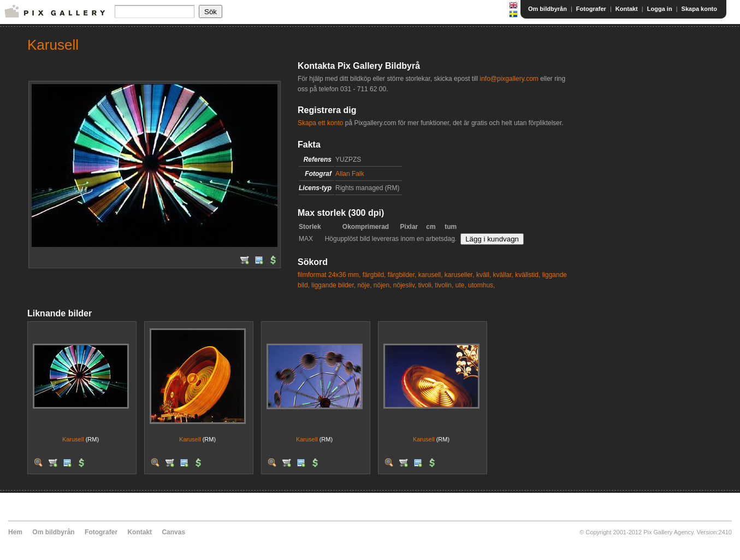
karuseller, (460, 275)
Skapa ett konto (320, 123)
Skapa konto (699, 9)
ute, (461, 285)
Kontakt (627, 9)
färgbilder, (402, 275)
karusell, (431, 275)
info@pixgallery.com (509, 79)
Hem (15, 532)
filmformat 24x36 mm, (329, 275)
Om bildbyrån (547, 9)
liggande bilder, (333, 285)
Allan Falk (350, 174)
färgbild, (374, 275)
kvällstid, (528, 275)
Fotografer (591, 9)
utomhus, (481, 285)
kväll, (484, 275)
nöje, (364, 285)
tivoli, (426, 285)
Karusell (73, 439)
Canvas (173, 532)
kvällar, (503, 275)
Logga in (660, 9)
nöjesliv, (405, 285)
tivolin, (444, 285)
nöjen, (383, 285)
